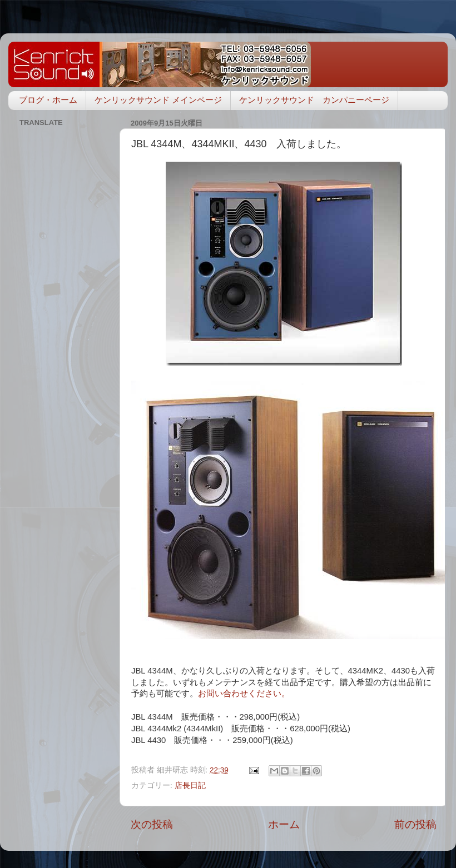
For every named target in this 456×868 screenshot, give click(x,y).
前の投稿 (415, 824)
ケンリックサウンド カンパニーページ (314, 100)
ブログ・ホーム (48, 100)
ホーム (284, 824)
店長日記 (190, 785)
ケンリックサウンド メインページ (158, 100)
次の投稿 (152, 824)
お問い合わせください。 (244, 694)
